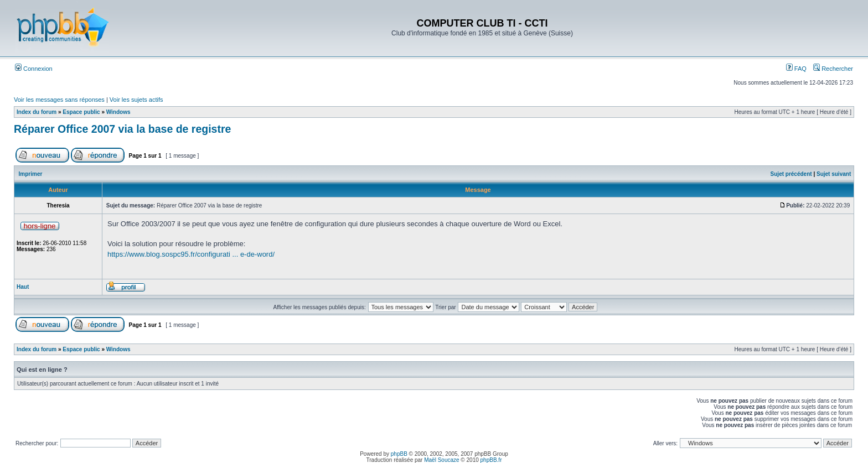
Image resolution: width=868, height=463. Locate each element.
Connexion (34, 69)
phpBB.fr (491, 460)
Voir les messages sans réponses (59, 100)
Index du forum (37, 112)
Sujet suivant (834, 174)
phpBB (399, 454)
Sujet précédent (791, 174)
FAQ (796, 69)
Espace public (81, 112)
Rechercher (833, 69)
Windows (118, 112)
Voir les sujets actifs (136, 100)
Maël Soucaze (441, 460)
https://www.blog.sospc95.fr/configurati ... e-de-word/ (191, 254)
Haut (23, 287)
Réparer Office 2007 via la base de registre (122, 129)
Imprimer (31, 174)
